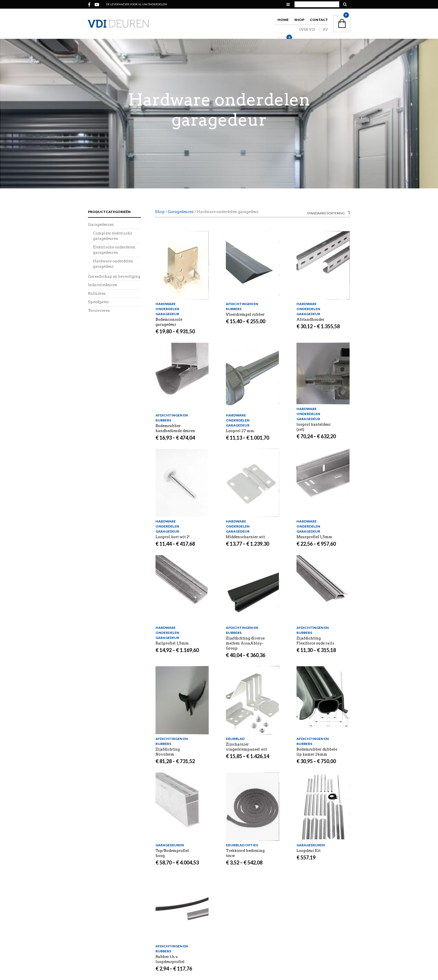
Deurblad (235, 739)
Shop (299, 20)
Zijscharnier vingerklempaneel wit (246, 747)
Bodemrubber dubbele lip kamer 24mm (317, 752)
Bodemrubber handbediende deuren (175, 428)
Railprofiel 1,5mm (172, 643)
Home (283, 20)
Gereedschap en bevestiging (114, 276)
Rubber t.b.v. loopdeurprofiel (170, 959)
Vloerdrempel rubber (245, 314)
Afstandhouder (310, 319)
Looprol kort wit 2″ (173, 537)
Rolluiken (97, 293)
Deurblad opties (242, 845)
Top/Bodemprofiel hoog (172, 853)
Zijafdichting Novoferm (168, 752)
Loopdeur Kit (308, 851)
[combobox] (317, 213)
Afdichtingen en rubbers (242, 306)
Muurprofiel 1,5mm (314, 537)
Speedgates (98, 302)
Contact (319, 20)
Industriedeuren (103, 285)
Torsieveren (99, 311)
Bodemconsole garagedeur (169, 322)
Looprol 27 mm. (240, 431)
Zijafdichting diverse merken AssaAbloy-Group (245, 643)
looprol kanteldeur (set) (314, 427)
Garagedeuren (181, 212)
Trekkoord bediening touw (245, 853)
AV (325, 29)
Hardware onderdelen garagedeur (167, 309)
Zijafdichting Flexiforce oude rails (315, 641)
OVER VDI (307, 29)
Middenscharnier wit (245, 537)
